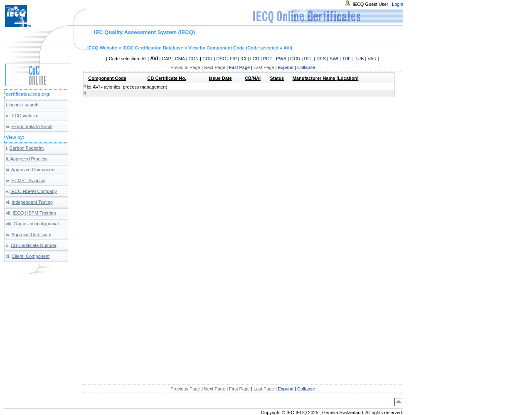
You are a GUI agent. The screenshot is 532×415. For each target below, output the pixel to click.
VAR (372, 59)
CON (194, 59)
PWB (281, 59)
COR (207, 59)
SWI (334, 59)
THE (347, 59)
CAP (166, 59)
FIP (233, 59)
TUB (359, 59)
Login (398, 4)
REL (309, 59)
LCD (255, 59)
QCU (295, 59)
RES (321, 59)
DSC (221, 59)
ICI (244, 59)
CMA (180, 59)
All (144, 59)
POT (268, 59)
